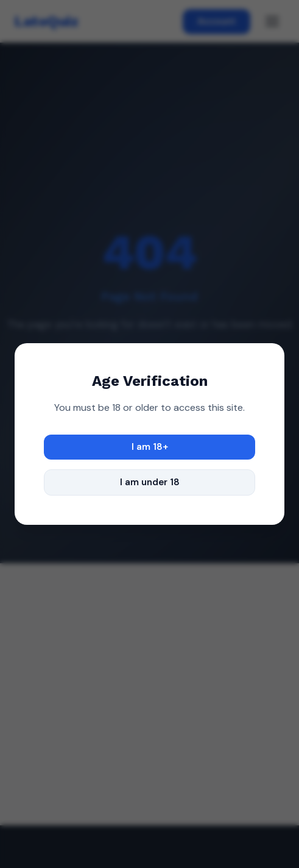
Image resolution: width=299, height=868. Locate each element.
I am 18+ (150, 447)
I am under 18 (150, 482)
